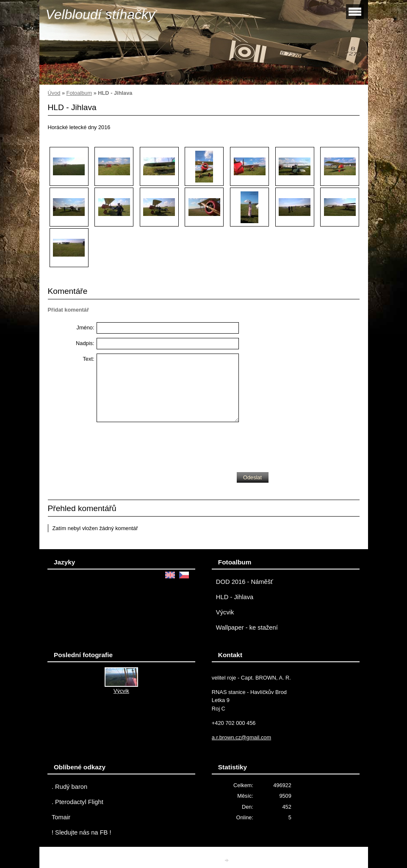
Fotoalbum (79, 93)
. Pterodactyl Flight (78, 802)
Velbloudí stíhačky (101, 14)
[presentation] (161, 445)
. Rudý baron (69, 787)
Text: (88, 359)
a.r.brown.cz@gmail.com (241, 737)
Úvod (54, 93)
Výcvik (225, 612)
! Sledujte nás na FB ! (82, 832)
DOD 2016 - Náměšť (245, 582)
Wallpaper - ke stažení (247, 628)
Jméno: (86, 328)
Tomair (61, 817)
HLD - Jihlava (235, 597)
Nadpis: (85, 343)
